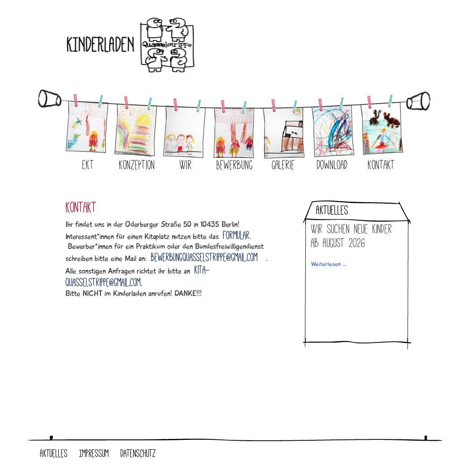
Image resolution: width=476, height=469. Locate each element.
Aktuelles (54, 453)
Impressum (94, 453)
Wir (186, 165)
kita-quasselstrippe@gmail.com (138, 276)
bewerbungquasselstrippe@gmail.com (204, 257)
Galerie (283, 165)
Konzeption (137, 165)
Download (332, 165)
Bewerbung (235, 165)
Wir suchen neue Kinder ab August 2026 (352, 236)
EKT (88, 165)
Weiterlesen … (329, 264)
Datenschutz (138, 453)
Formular (236, 235)
